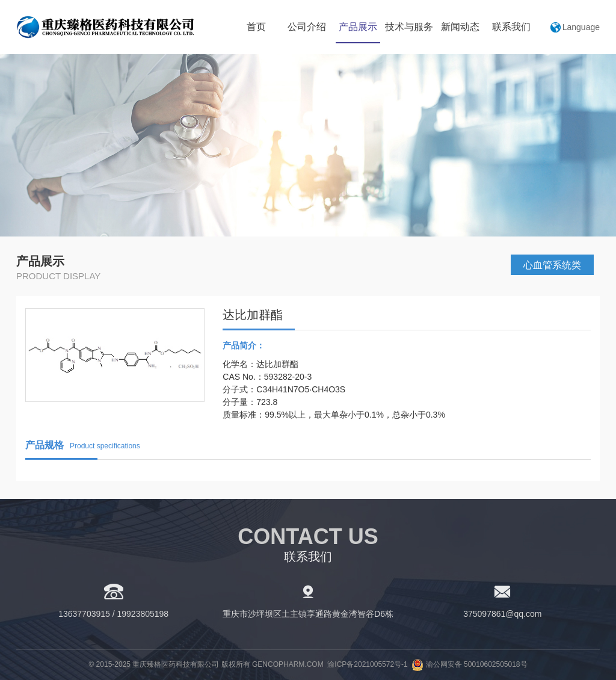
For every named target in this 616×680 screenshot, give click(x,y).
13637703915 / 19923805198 (113, 614)
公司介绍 (307, 27)
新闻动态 (460, 27)
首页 (256, 27)
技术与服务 (409, 27)
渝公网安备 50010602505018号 (469, 664)
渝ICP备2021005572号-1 (367, 664)
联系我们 (511, 27)
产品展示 (358, 27)
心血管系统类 (552, 265)
